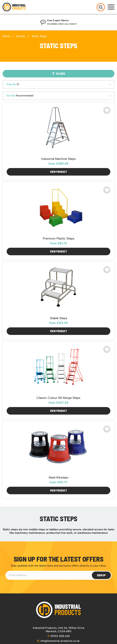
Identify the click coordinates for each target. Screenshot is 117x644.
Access (21, 36)
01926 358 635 (59, 636)
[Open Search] (101, 7)
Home (6, 36)
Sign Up (101, 575)
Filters (59, 74)
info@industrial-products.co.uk (58, 641)
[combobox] (58, 84)
